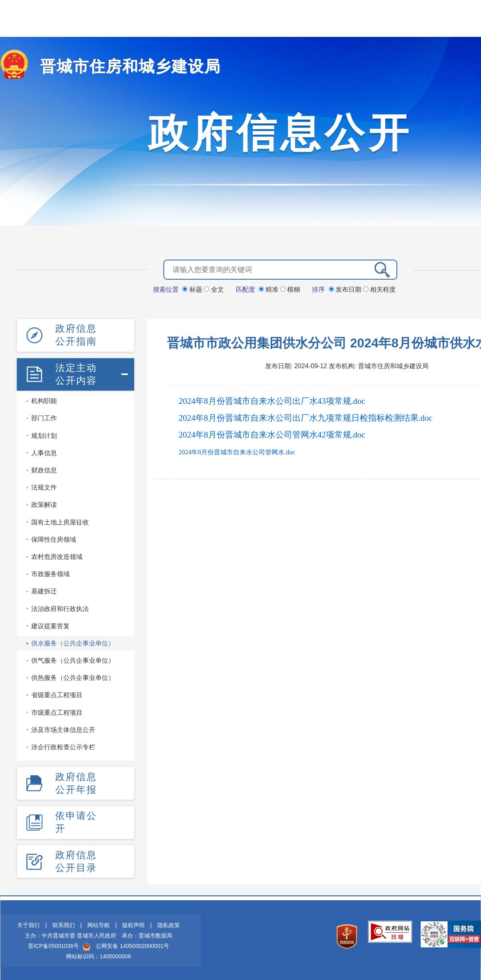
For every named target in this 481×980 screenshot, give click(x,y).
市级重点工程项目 (57, 712)
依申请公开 (76, 821)
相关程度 (379, 289)
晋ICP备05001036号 (54, 945)
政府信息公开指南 (76, 334)
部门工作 (44, 417)
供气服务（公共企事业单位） (73, 660)
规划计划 (44, 435)
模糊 (290, 289)
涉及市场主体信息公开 (63, 729)
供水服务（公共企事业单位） (73, 642)
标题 (193, 289)
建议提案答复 (50, 625)
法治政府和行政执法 (60, 608)
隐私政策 (169, 924)
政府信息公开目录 (76, 860)
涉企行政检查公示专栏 (63, 746)
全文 (214, 289)
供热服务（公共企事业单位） (73, 677)
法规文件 (44, 487)
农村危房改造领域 (57, 556)
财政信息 (44, 469)
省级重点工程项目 (57, 694)
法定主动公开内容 (76, 373)
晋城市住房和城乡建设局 (124, 66)
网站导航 (99, 924)
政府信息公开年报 (76, 782)
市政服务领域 (50, 573)
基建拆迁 (44, 590)
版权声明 (133, 924)
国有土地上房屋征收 (60, 521)
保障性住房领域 (54, 539)
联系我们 (64, 924)
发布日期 (346, 289)
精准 (270, 289)
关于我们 (28, 924)
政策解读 (44, 504)
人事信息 (44, 452)
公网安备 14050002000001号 (132, 945)
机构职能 (44, 400)
